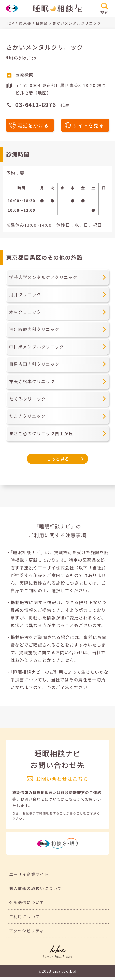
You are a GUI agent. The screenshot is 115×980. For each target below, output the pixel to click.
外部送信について (27, 902)
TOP (10, 23)
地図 (42, 93)
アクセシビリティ (26, 931)
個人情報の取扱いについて (35, 888)
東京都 (25, 23)
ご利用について (24, 916)
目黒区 (42, 23)
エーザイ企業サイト (29, 874)
